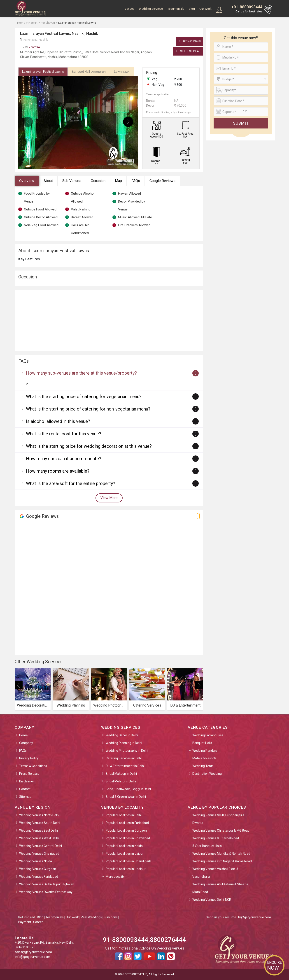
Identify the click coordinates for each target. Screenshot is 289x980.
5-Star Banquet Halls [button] (207, 846)
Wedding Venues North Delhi (39, 815)
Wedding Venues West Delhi (39, 838)
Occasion (98, 181)
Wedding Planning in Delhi (124, 743)
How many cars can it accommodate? (64, 459)
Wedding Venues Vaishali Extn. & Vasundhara (215, 873)
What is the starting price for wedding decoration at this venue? (89, 446)
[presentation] (28, 122)
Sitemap (25, 797)
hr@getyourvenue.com (255, 917)
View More (109, 498)
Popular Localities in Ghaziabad (128, 838)
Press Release (29, 774)
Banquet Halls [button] (202, 743)
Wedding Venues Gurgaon (38, 869)
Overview (27, 181)
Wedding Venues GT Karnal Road (216, 838)
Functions (111, 917)
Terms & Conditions (33, 766)
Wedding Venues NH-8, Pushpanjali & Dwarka (218, 819)
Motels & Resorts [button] (204, 758)
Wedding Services (151, 9)
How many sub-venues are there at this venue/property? (81, 373)
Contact (25, 789)
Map (118, 181)
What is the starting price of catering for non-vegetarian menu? (88, 409)
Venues (129, 9)
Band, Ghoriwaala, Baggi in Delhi (128, 789)
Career (38, 922)
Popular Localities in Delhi (124, 815)
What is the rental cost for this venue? (64, 434)
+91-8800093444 (247, 7)
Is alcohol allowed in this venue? (58, 421)
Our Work (205, 9)
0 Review (31, 47)
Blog (192, 9)
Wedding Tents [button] (203, 766)
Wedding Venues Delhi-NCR (212, 900)
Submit (241, 123)
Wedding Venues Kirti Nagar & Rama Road (222, 861)
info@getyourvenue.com (32, 957)
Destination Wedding (207, 774)
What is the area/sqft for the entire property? (71, 483)
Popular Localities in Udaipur (126, 869)
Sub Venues (72, 181)
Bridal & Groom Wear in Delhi (126, 797)
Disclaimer (27, 781)
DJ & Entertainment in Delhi (125, 766)
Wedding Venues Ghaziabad (39, 854)
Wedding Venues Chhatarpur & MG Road (221, 831)
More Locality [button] (115, 877)
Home (23, 735)
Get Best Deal (188, 51)
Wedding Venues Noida (36, 861)
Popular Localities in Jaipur (125, 854)
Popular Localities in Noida (124, 846)
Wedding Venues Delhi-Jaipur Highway (47, 884)
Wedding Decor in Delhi (122, 735)
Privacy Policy (29, 758)
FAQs (136, 181)
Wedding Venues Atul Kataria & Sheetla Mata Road (220, 888)
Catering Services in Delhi (124, 758)
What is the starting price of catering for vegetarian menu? (84, 397)
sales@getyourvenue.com (33, 952)
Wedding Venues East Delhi (38, 831)
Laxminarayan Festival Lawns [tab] (43, 72)
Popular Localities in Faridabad (127, 823)
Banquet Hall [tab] (89, 72)
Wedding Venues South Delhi (40, 823)
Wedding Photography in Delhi (127, 751)
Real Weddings (91, 917)
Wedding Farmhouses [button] (208, 735)
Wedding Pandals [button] (205, 751)
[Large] (241, 112)
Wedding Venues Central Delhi (41, 846)
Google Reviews (162, 181)
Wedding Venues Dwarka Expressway (46, 892)
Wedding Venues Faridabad (39, 877)
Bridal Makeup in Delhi (121, 774)
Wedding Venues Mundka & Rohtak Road (221, 854)
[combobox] (241, 79)
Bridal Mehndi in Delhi (121, 781)
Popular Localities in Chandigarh (128, 861)
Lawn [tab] (122, 72)
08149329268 (190, 41)
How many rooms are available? (58, 471)
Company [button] (26, 743)
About (48, 181)
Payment (25, 922)
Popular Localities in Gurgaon (126, 831)
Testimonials (176, 9)
